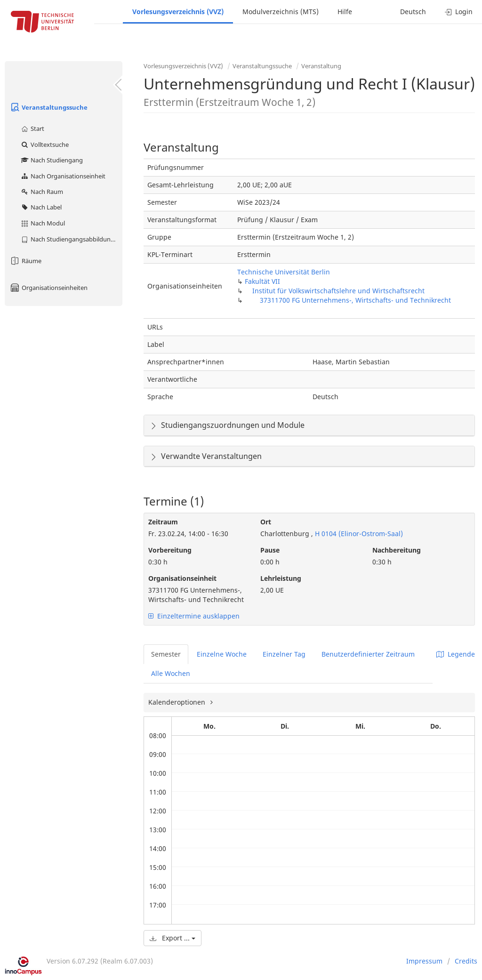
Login (459, 12)
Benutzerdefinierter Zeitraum (368, 654)
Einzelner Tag (284, 654)
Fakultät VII (262, 281)
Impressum (424, 961)
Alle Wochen (171, 673)
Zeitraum (163, 522)
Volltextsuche (44, 145)
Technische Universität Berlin (284, 272)
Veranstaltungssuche (48, 107)
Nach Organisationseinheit (63, 176)
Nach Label (41, 207)
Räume (25, 261)
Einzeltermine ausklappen (194, 616)
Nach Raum (42, 192)
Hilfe (345, 12)
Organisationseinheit (182, 578)
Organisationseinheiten (48, 288)
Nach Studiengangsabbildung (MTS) (71, 239)
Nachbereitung (397, 550)
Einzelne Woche (222, 654)
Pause (270, 550)
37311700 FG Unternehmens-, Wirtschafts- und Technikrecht (355, 300)
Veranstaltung (321, 66)
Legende (456, 654)
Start (32, 129)
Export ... (173, 938)
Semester (166, 654)
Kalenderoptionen (178, 702)
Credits (466, 961)
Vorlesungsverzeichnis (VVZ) (178, 12)
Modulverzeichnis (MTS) (281, 12)
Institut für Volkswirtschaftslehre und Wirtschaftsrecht (338, 291)
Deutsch (413, 12)
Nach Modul (43, 223)
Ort (266, 522)
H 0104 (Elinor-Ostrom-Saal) (358, 534)
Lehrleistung (281, 578)
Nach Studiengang (52, 160)
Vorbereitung (170, 550)
